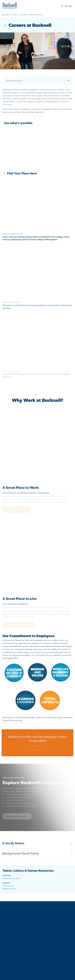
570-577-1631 (8, 886)
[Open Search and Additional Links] (67, 6)
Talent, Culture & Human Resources (28, 15)
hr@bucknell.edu (9, 889)
